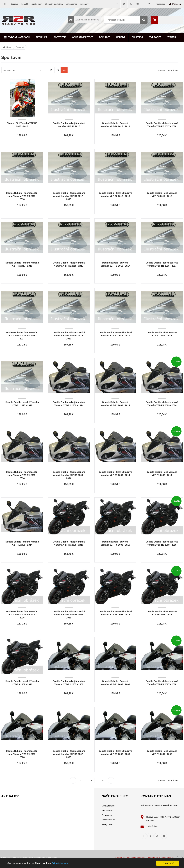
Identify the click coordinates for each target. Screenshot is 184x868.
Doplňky (104, 37)
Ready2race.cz (108, 820)
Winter (172, 37)
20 (58, 70)
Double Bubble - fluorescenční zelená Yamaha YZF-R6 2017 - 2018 (69, 196)
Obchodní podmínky (54, 4)
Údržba (121, 37)
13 (51, 70)
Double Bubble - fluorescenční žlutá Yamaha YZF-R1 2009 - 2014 (22, 475)
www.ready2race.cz (165, 858)
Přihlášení (175, 4)
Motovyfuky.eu (108, 806)
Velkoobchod (71, 4)
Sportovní (20, 47)
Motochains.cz (108, 810)
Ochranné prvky (83, 37)
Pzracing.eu (107, 815)
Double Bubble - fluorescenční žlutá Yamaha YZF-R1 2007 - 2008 (22, 754)
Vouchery (84, 4)
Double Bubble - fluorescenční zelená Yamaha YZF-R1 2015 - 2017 (69, 336)
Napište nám (36, 4)
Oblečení (137, 37)
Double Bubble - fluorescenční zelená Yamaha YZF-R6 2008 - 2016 (69, 615)
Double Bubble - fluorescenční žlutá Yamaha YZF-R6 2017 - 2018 (22, 196)
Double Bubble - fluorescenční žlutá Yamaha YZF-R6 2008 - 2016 (22, 615)
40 (64, 70)
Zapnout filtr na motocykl (83, 20)
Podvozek (60, 37)
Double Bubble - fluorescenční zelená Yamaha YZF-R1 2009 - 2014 (69, 475)
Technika (42, 37)
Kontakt (25, 4)
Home (9, 47)
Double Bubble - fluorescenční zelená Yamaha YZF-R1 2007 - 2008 (69, 754)
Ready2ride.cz (108, 824)
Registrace (161, 4)
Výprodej (155, 37)
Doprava (15, 4)
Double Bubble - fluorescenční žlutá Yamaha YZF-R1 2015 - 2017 (22, 336)
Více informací (61, 863)
